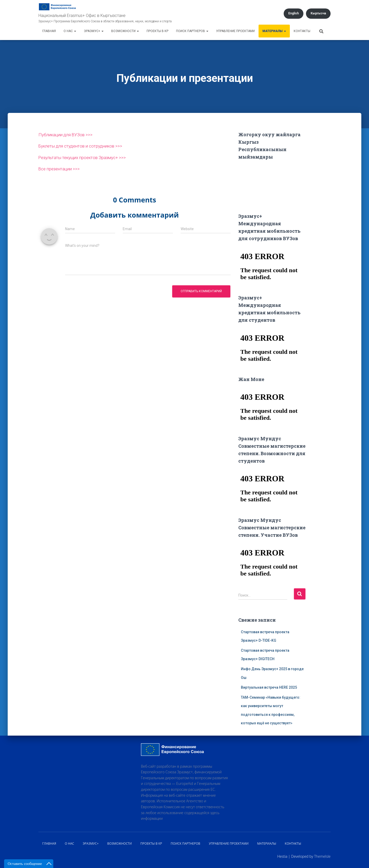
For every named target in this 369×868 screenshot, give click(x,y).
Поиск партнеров (192, 31)
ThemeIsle (322, 856)
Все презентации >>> (61, 168)
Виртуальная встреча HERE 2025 (269, 687)
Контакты (302, 31)
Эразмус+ (94, 31)
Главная (49, 31)
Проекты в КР (157, 31)
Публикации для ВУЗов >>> (67, 135)
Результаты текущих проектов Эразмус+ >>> (86, 157)
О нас (70, 31)
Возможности (125, 31)
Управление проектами (235, 31)
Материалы (274, 31)
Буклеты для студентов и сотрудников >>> (84, 146)
